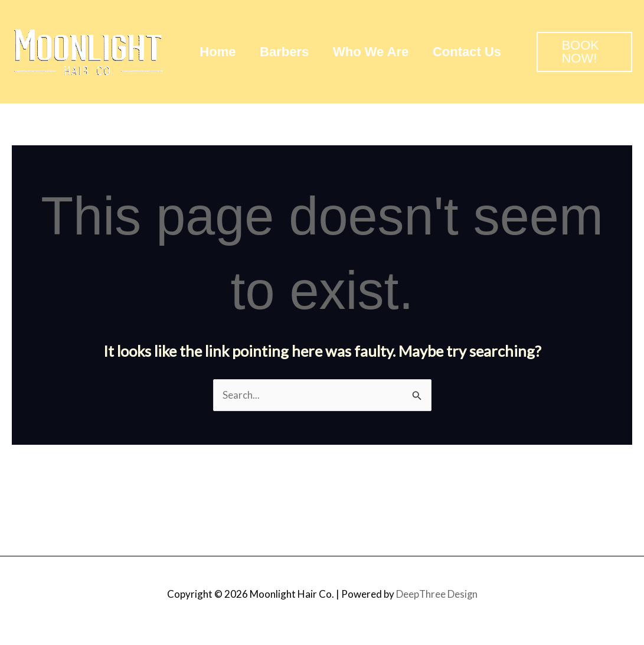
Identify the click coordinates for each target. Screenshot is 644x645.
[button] (589, 52)
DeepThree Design (437, 594)
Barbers (287, 52)
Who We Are (375, 52)
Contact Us (474, 52)
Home (219, 52)
